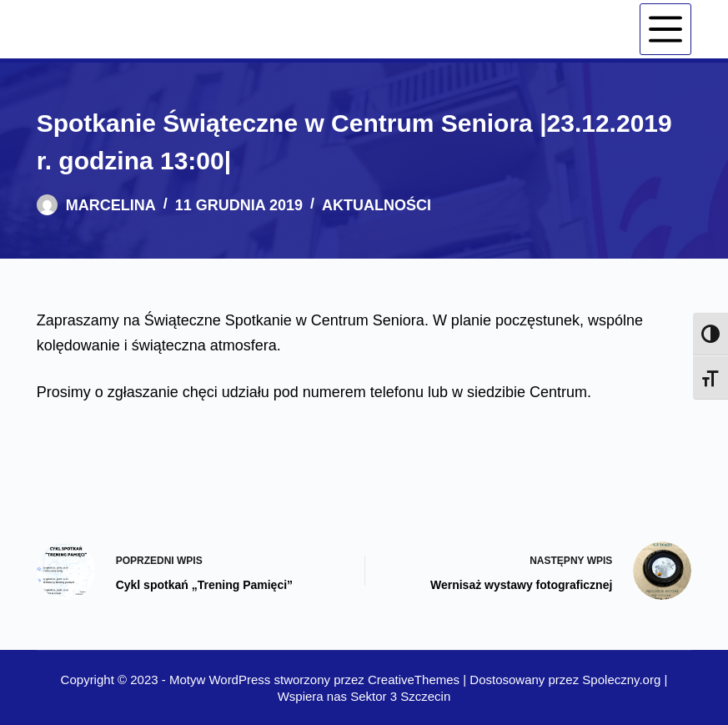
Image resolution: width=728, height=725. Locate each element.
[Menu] (665, 29)
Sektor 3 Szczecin (400, 696)
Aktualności (377, 205)
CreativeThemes (414, 680)
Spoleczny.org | (625, 680)
